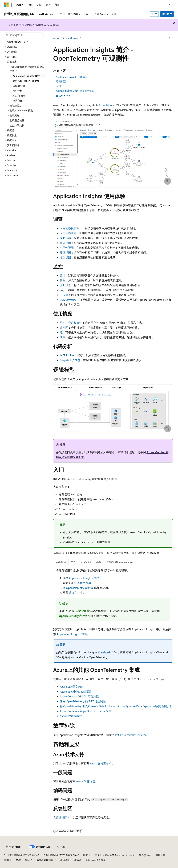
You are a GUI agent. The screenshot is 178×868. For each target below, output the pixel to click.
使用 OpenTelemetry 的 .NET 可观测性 (83, 701)
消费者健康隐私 (45, 860)
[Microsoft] (6, 5)
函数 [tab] (99, 562)
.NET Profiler (67, 355)
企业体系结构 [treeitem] (17, 125)
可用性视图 (67, 248)
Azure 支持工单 (99, 763)
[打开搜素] (170, 5)
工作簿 (64, 295)
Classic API (105, 652)
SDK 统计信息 (68, 300)
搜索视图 (65, 243)
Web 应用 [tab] (61, 562)
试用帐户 (167, 14)
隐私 (86, 855)
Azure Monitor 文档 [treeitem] (17, 42)
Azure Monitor (71, 38)
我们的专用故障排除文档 (131, 735)
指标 (63, 280)
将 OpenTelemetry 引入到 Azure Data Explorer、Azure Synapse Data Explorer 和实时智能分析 (116, 706)
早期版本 (160, 855)
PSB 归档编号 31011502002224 (60, 855)
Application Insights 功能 (72, 634)
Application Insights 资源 (84, 578)
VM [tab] (73, 562)
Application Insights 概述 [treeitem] (26, 76)
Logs (63, 290)
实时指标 (65, 238)
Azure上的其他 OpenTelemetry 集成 (75, 91)
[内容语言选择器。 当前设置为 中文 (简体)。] (14, 847)
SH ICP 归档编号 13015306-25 (20, 855)
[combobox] (24, 35)
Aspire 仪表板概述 (71, 716)
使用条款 (65, 860)
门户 (154, 14)
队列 (63, 337)
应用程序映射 (68, 233)
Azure (56, 38)
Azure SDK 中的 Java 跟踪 (75, 691)
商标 (76, 860)
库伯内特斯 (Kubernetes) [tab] (120, 562)
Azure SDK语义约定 (72, 687)
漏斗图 (64, 327)
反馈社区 (62, 817)
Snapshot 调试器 (70, 360)
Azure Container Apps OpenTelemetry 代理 (86, 711)
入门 (58, 86)
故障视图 (65, 252)
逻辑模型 (61, 81)
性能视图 (65, 257)
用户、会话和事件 (71, 323)
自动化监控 (83, 611)
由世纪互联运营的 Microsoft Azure (114, 855)
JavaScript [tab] (86, 562)
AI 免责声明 (145, 855)
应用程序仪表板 (70, 228)
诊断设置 (65, 285)
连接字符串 (84, 583)
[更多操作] (170, 38)
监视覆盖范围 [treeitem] (17, 120)
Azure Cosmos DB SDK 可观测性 (79, 696)
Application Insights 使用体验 (72, 77)
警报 (63, 275)
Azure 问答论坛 (86, 781)
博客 (7, 860)
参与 (18, 860)
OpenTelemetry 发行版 (80, 588)
